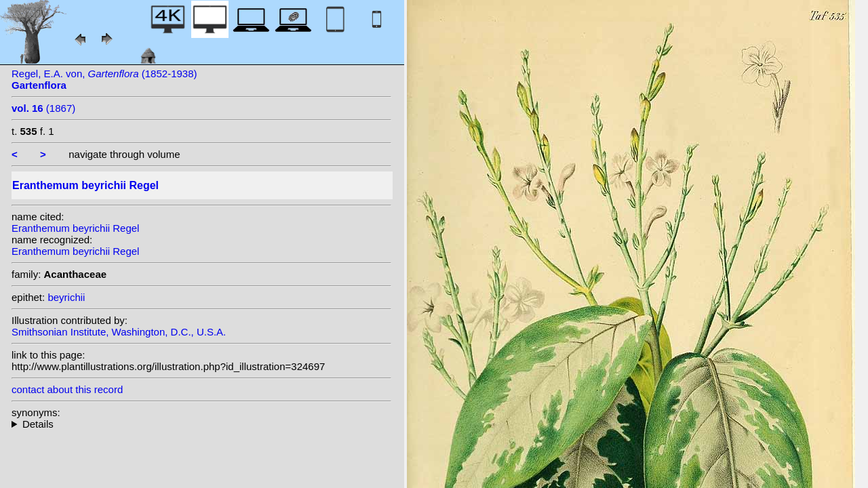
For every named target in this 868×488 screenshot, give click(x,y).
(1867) (43, 108)
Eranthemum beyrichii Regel (75, 228)
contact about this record (67, 389)
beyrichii (66, 297)
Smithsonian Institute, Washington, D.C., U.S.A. (119, 332)
